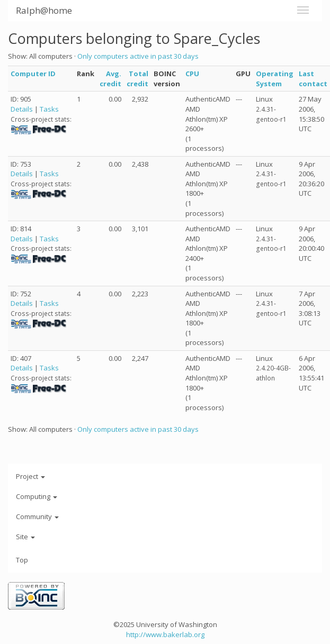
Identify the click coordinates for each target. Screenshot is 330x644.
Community (37, 516)
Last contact (313, 79)
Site (25, 537)
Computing (37, 496)
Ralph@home (44, 10)
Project (30, 476)
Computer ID (33, 74)
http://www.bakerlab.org (165, 634)
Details (22, 109)
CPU (192, 74)
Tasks (49, 109)
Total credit (137, 79)
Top (22, 560)
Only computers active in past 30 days (138, 56)
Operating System (275, 79)
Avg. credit (110, 79)
